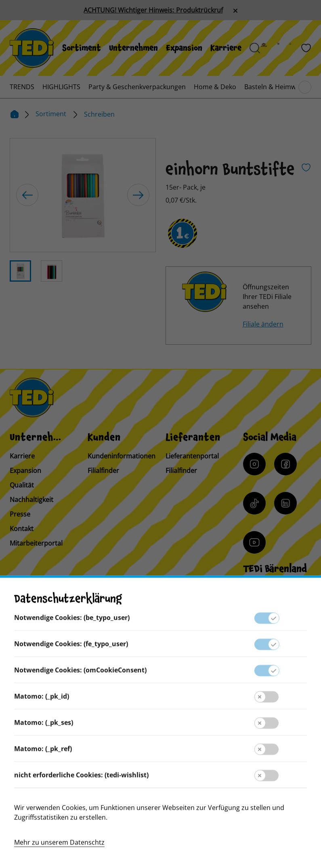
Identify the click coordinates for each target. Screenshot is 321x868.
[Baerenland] (269, 48)
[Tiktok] (254, 503)
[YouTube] (254, 542)
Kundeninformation (160, 720)
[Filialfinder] (295, 48)
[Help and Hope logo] (266, 830)
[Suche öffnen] (255, 48)
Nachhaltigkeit (31, 500)
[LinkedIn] (285, 503)
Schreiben (99, 114)
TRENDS (22, 87)
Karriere (226, 48)
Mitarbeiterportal (36, 543)
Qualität (22, 485)
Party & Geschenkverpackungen (137, 87)
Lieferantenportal (192, 456)
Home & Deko (215, 87)
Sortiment (82, 48)
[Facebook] (285, 464)
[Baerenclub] (265, 601)
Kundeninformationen (122, 456)
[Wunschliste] (306, 48)
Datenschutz (160, 753)
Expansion (184, 48)
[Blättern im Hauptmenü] (305, 87)
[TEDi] (32, 47)
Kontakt (22, 529)
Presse (20, 514)
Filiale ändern (263, 324)
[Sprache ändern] (66, 638)
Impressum (160, 736)
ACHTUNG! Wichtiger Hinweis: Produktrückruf (153, 10)
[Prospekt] (283, 48)
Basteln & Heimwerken (279, 87)
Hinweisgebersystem (160, 769)
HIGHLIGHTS (61, 87)
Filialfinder (103, 471)
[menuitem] (82, 48)
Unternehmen (133, 48)
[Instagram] (254, 464)
